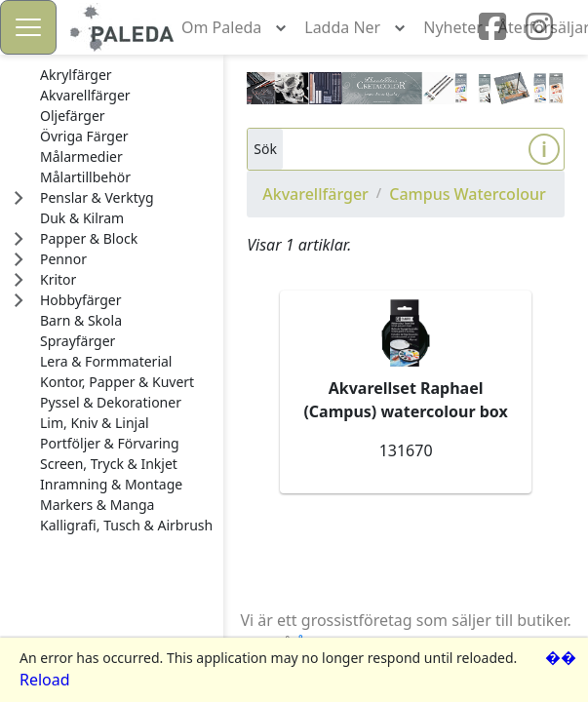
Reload (45, 680)
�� (561, 657)
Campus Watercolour (468, 194)
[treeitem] (126, 75)
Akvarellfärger (315, 194)
